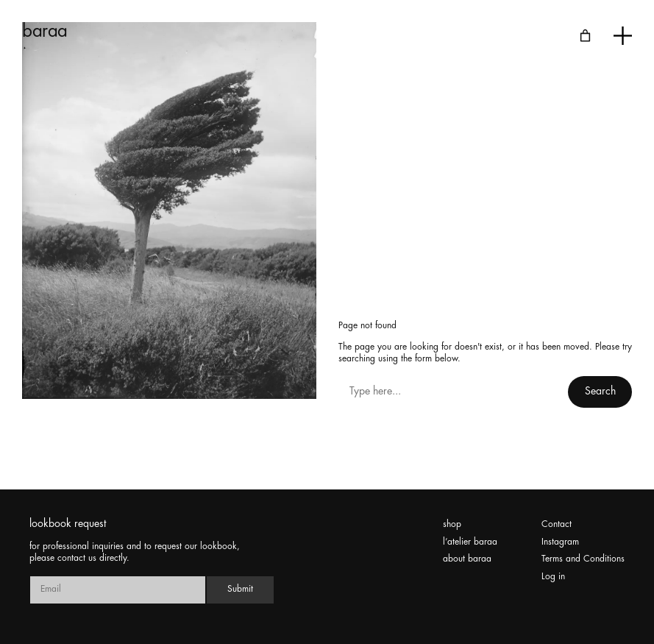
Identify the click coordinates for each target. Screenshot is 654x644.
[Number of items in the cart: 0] (585, 36)
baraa (45, 32)
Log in (553, 577)
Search (600, 392)
